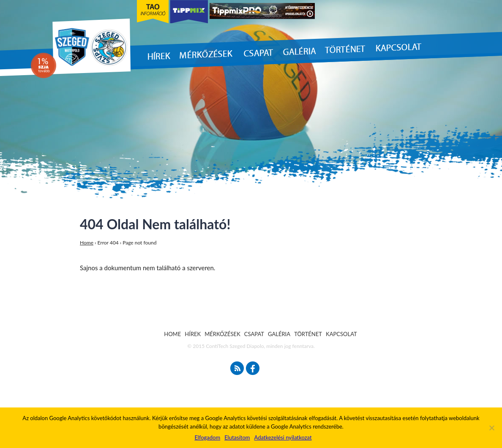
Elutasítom (237, 437)
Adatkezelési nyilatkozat (283, 437)
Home (87, 243)
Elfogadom (207, 437)
